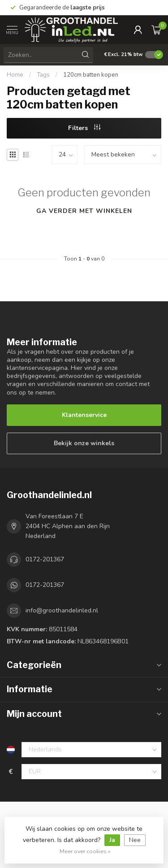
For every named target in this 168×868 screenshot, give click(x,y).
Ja (112, 840)
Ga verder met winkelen (84, 211)
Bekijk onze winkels (84, 443)
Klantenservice (84, 415)
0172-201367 (45, 559)
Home (15, 75)
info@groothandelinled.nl (62, 610)
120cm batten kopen (91, 75)
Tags (43, 75)
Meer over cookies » (85, 851)
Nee (135, 840)
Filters (84, 128)
